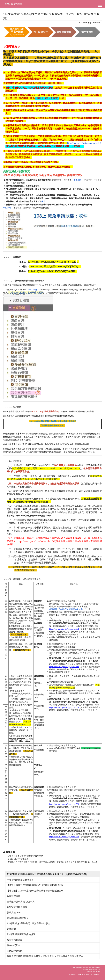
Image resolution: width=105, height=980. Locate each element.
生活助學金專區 (15, 951)
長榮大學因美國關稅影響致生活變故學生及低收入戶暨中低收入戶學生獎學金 (45, 956)
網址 (43, 201)
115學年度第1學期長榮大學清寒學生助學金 (28, 923)
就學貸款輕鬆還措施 (17, 907)
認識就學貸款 (14, 896)
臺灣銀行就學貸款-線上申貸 (21, 902)
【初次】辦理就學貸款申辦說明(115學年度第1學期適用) (35, 885)
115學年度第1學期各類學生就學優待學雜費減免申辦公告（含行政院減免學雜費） (48, 874)
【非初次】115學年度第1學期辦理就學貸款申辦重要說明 (35, 891)
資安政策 (72, 975)
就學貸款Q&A (14, 913)
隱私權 (81, 975)
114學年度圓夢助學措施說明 (21, 934)
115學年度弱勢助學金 (18, 918)
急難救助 (11, 929)
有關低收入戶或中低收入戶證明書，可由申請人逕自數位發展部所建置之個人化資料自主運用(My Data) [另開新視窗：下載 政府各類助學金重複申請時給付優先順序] (51, 862)
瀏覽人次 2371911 (93, 975)
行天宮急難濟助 (15, 940)
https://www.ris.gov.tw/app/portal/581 (84, 143)
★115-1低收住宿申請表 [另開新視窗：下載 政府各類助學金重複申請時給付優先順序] (17, 859)
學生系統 (77, 180)
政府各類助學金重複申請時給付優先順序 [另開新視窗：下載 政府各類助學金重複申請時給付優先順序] (24, 856)
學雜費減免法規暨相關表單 (20, 880)
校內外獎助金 (14, 945)
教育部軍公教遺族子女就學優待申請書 (66, 609)
